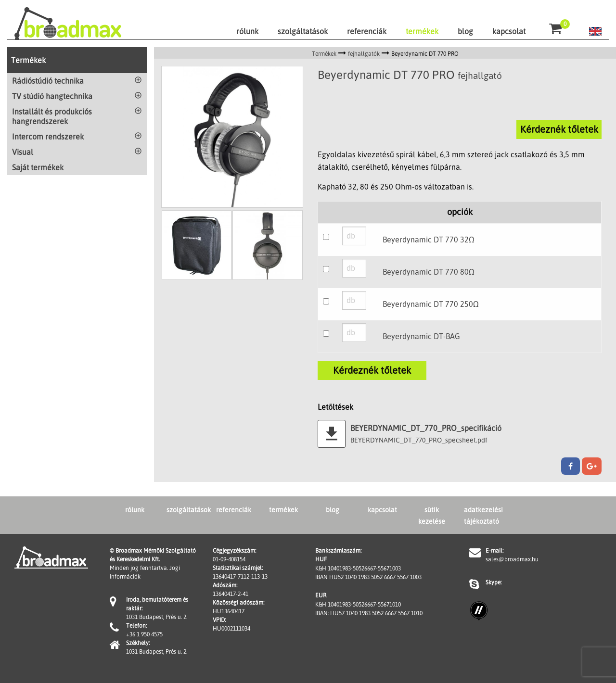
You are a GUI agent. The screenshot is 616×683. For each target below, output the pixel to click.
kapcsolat (509, 31)
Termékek (28, 60)
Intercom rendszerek (48, 137)
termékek (422, 31)
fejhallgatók (364, 54)
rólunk (247, 31)
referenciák (367, 31)
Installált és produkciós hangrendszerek (52, 116)
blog (465, 31)
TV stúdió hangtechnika (52, 96)
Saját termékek (38, 167)
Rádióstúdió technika (48, 81)
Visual (23, 152)
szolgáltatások (303, 31)
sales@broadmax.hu (512, 559)
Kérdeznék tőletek (559, 129)
